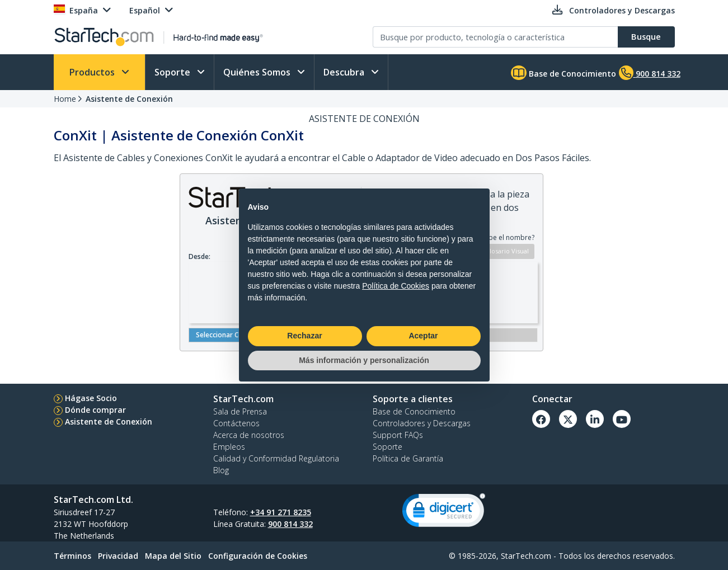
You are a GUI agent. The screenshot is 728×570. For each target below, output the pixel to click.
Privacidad (118, 556)
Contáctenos (236, 423)
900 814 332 (290, 524)
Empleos (229, 447)
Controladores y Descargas (422, 423)
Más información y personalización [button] (364, 360)
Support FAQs (398, 435)
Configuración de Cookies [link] (258, 556)
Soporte (173, 72)
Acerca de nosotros (249, 435)
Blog (221, 470)
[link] (444, 513)
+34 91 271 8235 (281, 512)
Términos (72, 556)
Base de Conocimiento (563, 73)
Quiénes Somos (258, 72)
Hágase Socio (91, 398)
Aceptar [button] (423, 336)
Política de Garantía (408, 458)
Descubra (345, 72)
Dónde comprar (95, 410)
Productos (93, 72)
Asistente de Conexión (129, 99)
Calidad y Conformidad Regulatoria (276, 458)
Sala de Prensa (240, 411)
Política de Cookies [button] (396, 286)
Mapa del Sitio (173, 556)
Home (65, 99)
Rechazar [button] (304, 336)
